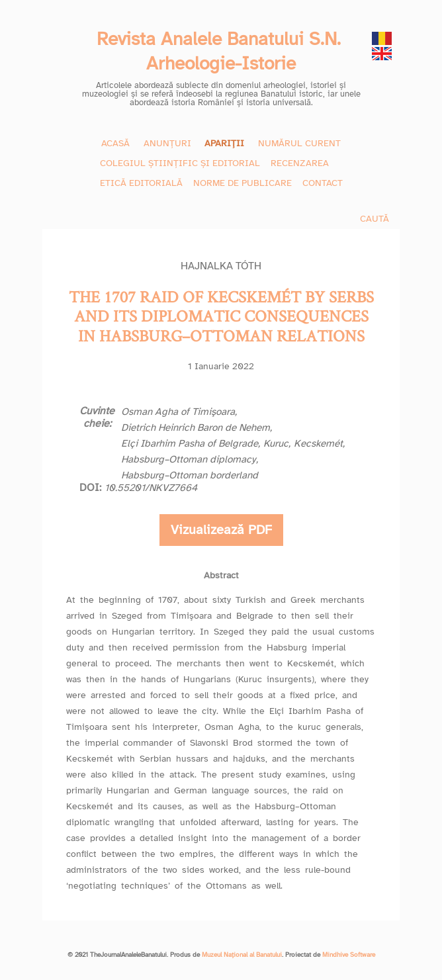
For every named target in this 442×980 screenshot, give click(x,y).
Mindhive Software (349, 955)
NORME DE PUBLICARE (243, 183)
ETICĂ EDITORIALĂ (141, 183)
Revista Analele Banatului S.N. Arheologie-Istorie (221, 51)
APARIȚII (224, 143)
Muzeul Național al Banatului (242, 955)
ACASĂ (115, 143)
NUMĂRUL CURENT (299, 143)
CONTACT (323, 183)
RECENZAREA (300, 163)
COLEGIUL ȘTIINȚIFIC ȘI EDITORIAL (180, 163)
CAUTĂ (375, 219)
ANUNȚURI (167, 143)
